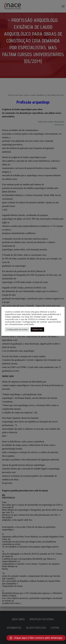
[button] (36, 638)
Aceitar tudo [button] (37, 329)
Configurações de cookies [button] (17, 329)
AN (1, 642)
